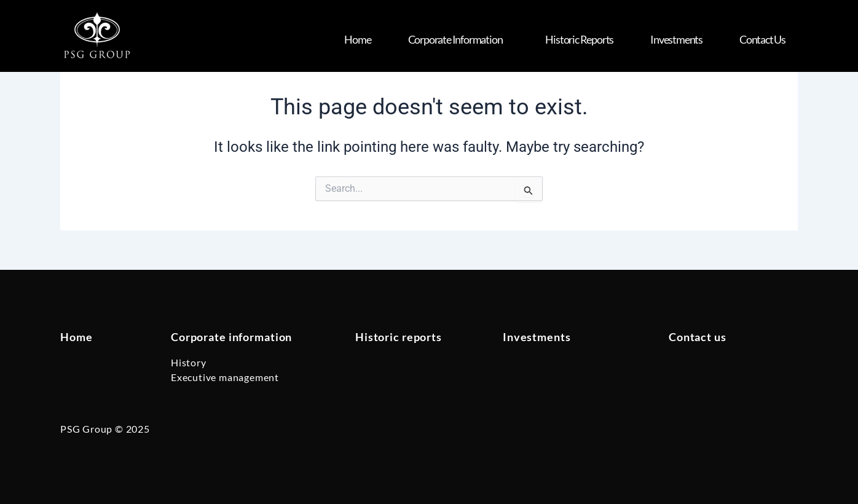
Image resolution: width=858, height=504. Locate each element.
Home (357, 39)
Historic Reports (579, 39)
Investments (676, 39)
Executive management (225, 377)
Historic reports (399, 337)
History (189, 362)
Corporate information (231, 337)
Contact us (762, 39)
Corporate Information (459, 39)
